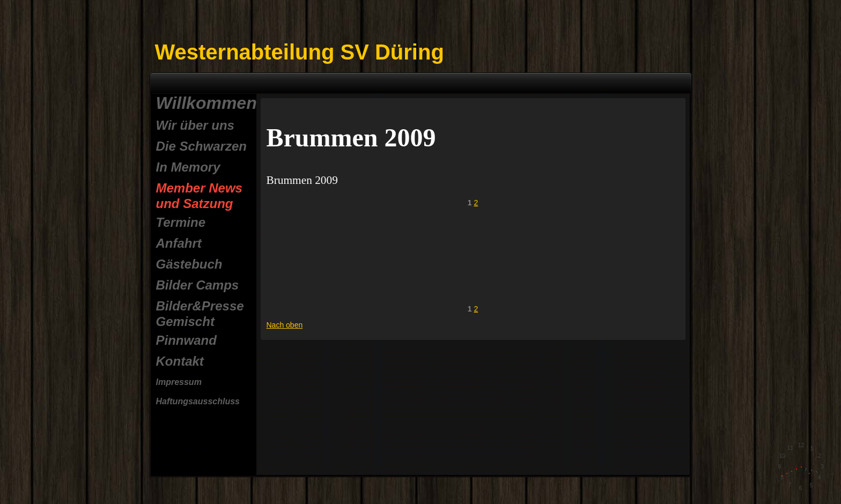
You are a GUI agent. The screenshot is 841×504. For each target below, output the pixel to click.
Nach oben (285, 325)
